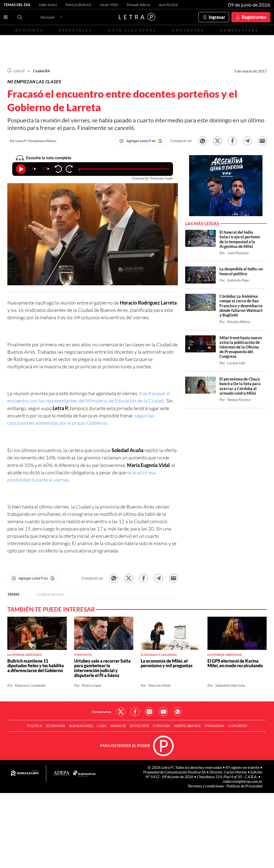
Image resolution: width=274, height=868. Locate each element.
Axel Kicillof (168, 5)
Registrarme (254, 17)
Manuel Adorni (138, 5)
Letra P (19, 71)
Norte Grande (188, 726)
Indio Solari (48, 5)
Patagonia (215, 726)
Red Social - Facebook (135, 712)
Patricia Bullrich (78, 5)
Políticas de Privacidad (244, 786)
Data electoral (132, 30)
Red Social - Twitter (121, 712)
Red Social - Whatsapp (178, 712)
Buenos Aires (81, 726)
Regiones (29, 30)
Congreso (238, 726)
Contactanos (102, 712)
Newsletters (239, 30)
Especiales (76, 30)
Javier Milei (109, 5)
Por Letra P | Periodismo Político (33, 141)
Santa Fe (118, 726)
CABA (102, 726)
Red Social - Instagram (149, 712)
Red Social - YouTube (163, 712)
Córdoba (162, 726)
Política (35, 726)
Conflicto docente (50, 594)
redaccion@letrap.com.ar (243, 781)
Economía (56, 726)
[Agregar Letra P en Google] (141, 141)
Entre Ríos (139, 726)
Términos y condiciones (206, 786)
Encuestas (188, 30)
